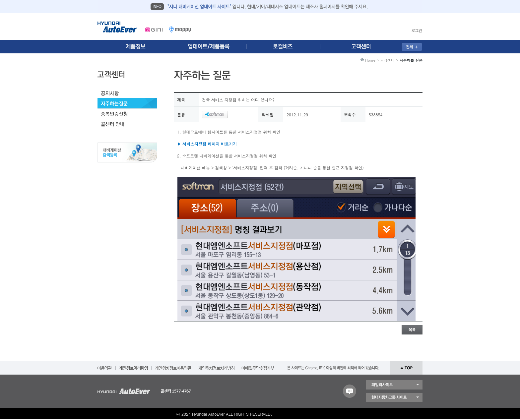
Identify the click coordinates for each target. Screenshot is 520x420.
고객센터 (387, 60)
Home (370, 60)
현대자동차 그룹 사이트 (394, 397)
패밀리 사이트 (394, 385)
